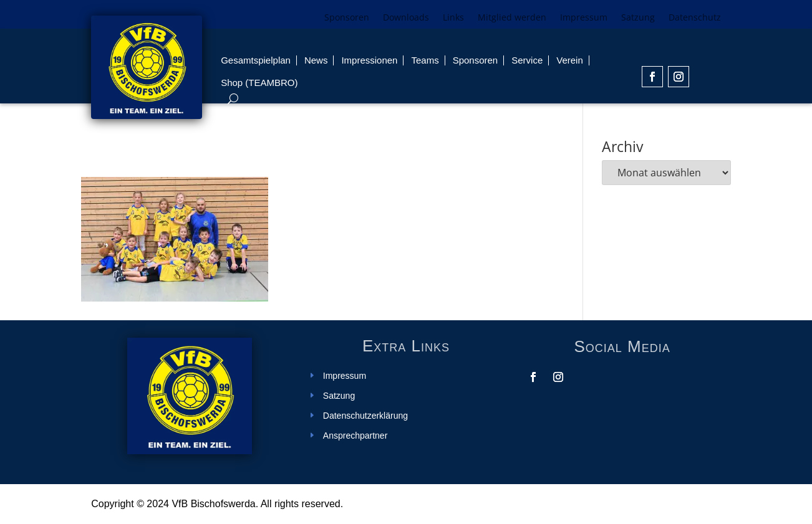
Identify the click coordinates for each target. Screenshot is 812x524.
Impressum (584, 18)
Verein (570, 60)
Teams (425, 60)
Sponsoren (347, 18)
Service (527, 60)
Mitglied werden (512, 18)
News (316, 60)
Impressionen (369, 60)
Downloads (406, 18)
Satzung (638, 18)
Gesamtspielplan (256, 60)
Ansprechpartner (355, 436)
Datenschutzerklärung (365, 416)
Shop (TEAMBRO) (259, 83)
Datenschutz (695, 18)
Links (453, 18)
